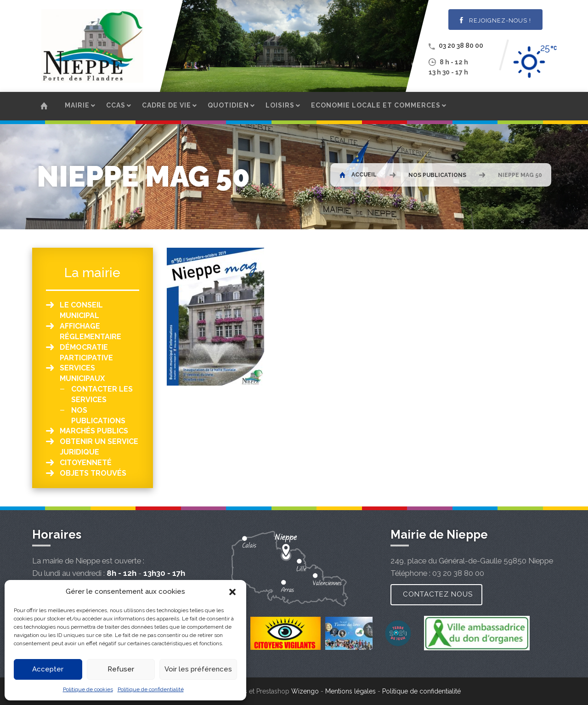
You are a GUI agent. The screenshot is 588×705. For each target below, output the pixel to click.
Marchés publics (94, 431)
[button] (232, 592)
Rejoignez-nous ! (495, 20)
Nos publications (437, 175)
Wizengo (305, 691)
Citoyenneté (86, 463)
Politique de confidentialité (151, 689)
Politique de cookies (88, 689)
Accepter (48, 669)
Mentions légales (351, 691)
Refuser (121, 669)
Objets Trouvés (93, 473)
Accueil (358, 175)
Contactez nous (438, 594)
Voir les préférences (198, 669)
